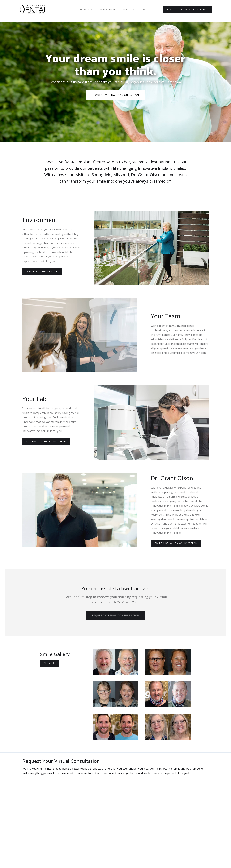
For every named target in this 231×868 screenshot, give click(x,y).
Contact (147, 9)
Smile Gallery (107, 9)
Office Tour (128, 9)
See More (50, 663)
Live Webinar (86, 9)
